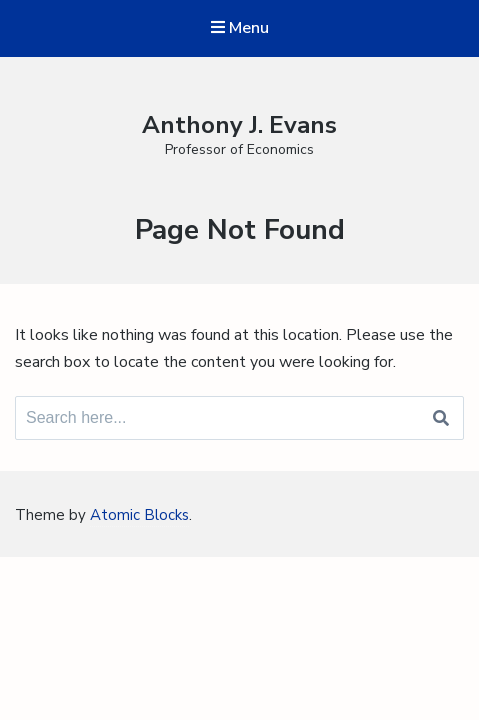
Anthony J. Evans (239, 125)
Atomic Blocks (139, 515)
